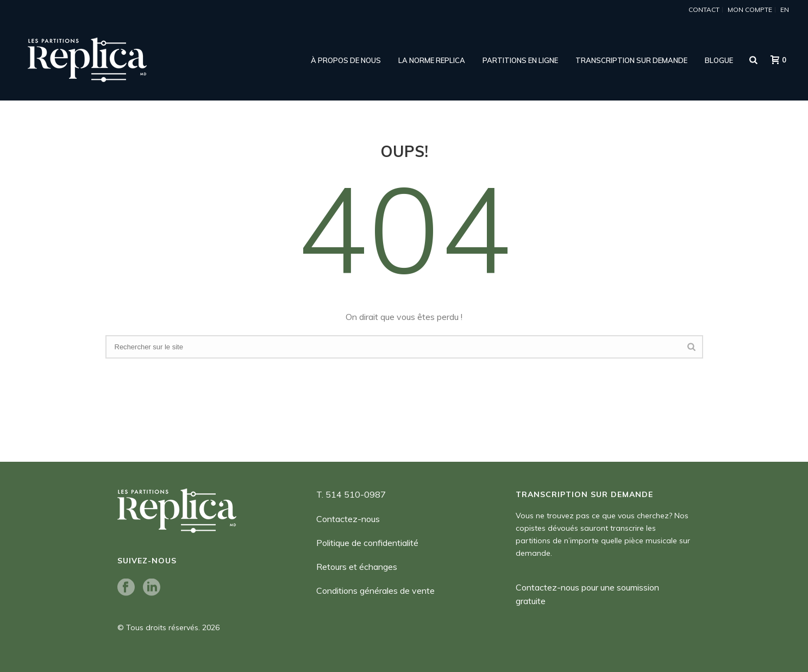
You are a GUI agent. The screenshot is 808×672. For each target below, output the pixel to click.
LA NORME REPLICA (432, 60)
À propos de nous (346, 60)
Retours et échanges (357, 567)
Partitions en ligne (520, 60)
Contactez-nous (348, 519)
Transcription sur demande (631, 60)
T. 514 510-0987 (351, 494)
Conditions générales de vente (375, 591)
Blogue (719, 60)
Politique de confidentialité (367, 543)
